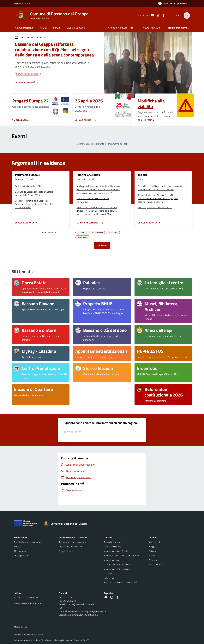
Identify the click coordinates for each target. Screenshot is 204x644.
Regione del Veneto (22, 3)
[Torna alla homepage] (67, 524)
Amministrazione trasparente (72, 542)
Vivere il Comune (76, 28)
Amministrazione (24, 28)
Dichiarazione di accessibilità (117, 564)
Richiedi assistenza (112, 542)
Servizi (57, 28)
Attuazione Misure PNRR (70, 547)
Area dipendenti (21, 556)
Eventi (152, 556)
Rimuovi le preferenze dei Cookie (28, 635)
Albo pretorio (20, 551)
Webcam (153, 560)
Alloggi (152, 547)
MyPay (17, 547)
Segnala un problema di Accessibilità (120, 582)
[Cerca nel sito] (187, 16)
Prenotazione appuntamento (27, 542)
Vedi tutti (102, 245)
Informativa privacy (113, 560)
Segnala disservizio (112, 547)
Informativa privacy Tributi (116, 551)
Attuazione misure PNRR (121, 28)
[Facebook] (162, 15)
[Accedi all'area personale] (174, 3)
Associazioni (154, 542)
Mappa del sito (20, 627)
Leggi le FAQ (109, 573)
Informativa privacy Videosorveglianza (121, 556)
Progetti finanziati (150, 28)
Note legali (109, 578)
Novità (43, 28)
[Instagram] (156, 15)
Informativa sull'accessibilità (117, 569)
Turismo (152, 551)
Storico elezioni (156, 564)
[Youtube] (151, 15)
